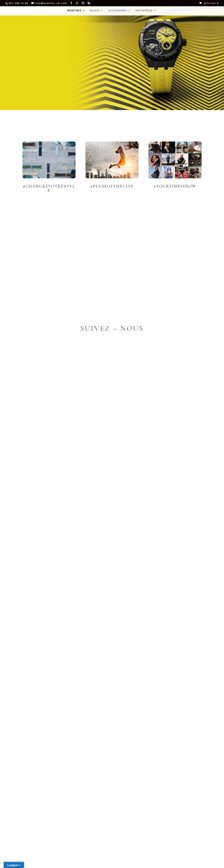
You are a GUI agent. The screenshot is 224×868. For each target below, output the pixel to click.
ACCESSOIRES (118, 11)
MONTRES (74, 11)
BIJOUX (95, 11)
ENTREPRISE (144, 11)
